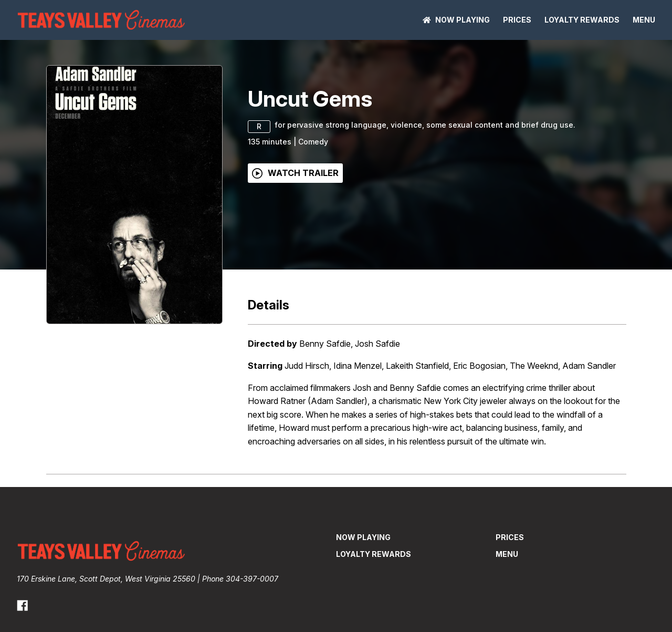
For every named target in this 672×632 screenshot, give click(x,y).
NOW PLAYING (456, 20)
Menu (644, 20)
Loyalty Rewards (582, 20)
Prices (517, 20)
